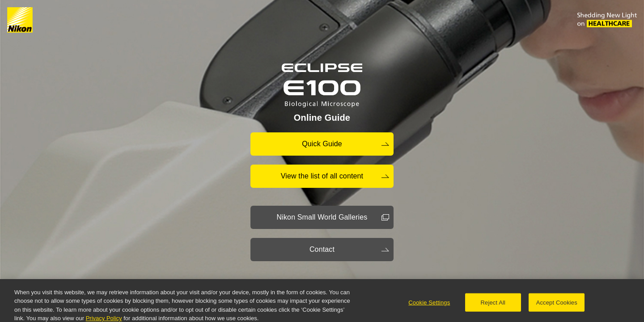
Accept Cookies (557, 304)
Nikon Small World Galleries (322, 217)
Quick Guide (322, 144)
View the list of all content (322, 176)
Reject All (493, 304)
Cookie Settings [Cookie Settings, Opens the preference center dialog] (429, 304)
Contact (322, 249)
